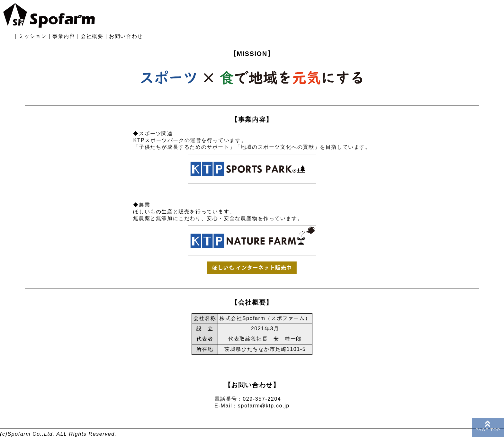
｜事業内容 (61, 36)
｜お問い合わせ (123, 36)
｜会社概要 (89, 36)
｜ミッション (30, 36)
